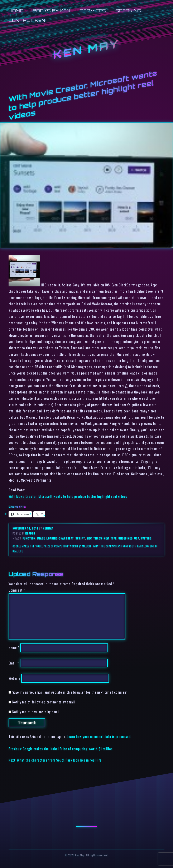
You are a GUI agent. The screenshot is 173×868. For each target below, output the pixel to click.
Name (14, 648)
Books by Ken (52, 11)
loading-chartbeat (60, 538)
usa (137, 538)
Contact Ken (27, 20)
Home (16, 11)
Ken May (87, 49)
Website (15, 678)
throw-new (101, 538)
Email (14, 663)
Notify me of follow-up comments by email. (44, 702)
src (89, 538)
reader (30, 533)
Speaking (128, 11)
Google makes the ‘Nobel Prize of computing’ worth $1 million (52, 546)
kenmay (48, 528)
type (114, 538)
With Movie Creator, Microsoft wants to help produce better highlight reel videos (68, 496)
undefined (126, 538)
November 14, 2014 (26, 528)
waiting (146, 538)
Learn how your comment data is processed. (99, 736)
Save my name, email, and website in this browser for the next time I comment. (70, 692)
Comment (17, 590)
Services (93, 11)
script (80, 538)
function (29, 538)
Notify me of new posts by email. (36, 712)
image (41, 538)
